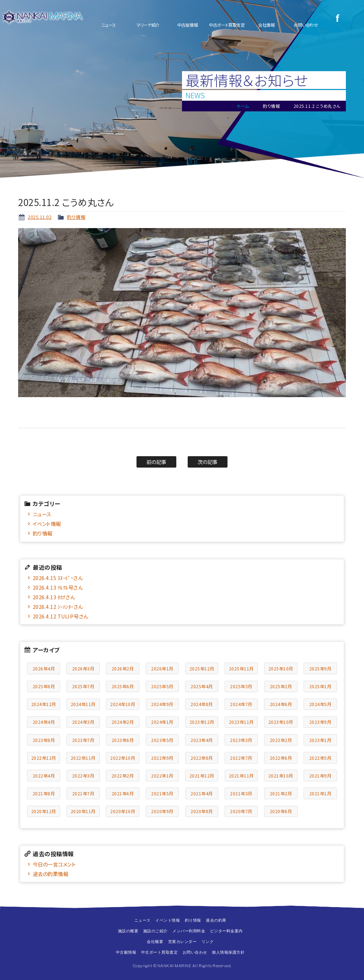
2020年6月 (281, 811)
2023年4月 (202, 740)
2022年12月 (44, 758)
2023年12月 (202, 722)
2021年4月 (202, 793)
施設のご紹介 (156, 931)
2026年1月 (162, 668)
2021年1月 (320, 793)
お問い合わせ (306, 25)
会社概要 (155, 942)
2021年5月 (162, 793)
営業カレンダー (183, 942)
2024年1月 (162, 722)
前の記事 (157, 462)
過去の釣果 (216, 920)
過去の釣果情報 (51, 874)
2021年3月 (241, 793)
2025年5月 (162, 686)
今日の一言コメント (54, 864)
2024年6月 (281, 704)
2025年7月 (83, 686)
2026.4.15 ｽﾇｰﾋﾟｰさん (58, 578)
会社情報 (266, 25)
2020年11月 (83, 811)
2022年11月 (83, 758)
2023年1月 (320, 740)
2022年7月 (241, 758)
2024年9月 (162, 704)
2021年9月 (320, 776)
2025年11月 (241, 668)
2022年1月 (162, 776)
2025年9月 (320, 668)
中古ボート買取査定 (227, 25)
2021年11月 (241, 776)
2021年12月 (202, 776)
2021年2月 (281, 793)
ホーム (243, 106)
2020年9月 (162, 811)
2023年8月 (44, 740)
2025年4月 (202, 686)
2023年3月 (241, 740)
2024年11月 (83, 704)
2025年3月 (241, 686)
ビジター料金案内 (226, 931)
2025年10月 (281, 668)
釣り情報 (76, 217)
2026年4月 (44, 668)
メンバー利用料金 (189, 931)
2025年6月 (123, 686)
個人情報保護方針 (228, 952)
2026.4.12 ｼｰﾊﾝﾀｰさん (58, 607)
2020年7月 (241, 811)
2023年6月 (123, 740)
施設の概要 (128, 931)
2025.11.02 (40, 217)
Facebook (337, 18)
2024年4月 (44, 722)
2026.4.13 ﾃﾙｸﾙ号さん (58, 587)
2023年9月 (320, 722)
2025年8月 (44, 686)
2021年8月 (44, 793)
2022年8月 (202, 758)
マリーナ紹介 (148, 25)
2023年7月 (83, 740)
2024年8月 (202, 704)
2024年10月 (123, 704)
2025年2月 (281, 686)
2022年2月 (123, 776)
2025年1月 (320, 686)
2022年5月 (320, 758)
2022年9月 (162, 758)
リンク (208, 942)
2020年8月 (202, 811)
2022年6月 (281, 758)
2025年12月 (202, 668)
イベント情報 (47, 524)
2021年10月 (281, 776)
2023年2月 (281, 740)
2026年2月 (123, 668)
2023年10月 (281, 722)
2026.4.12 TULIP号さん (60, 616)
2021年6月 (123, 793)
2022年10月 (123, 758)
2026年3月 (83, 668)
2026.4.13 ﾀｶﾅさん (54, 597)
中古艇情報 (188, 25)
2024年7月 (241, 704)
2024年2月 (123, 722)
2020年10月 (123, 811)
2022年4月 (44, 776)
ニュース (109, 25)
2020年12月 (44, 811)
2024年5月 (320, 704)
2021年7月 (83, 793)
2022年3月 (83, 776)
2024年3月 (83, 722)
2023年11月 (241, 722)
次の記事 (208, 462)
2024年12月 (44, 704)
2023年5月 (162, 740)
